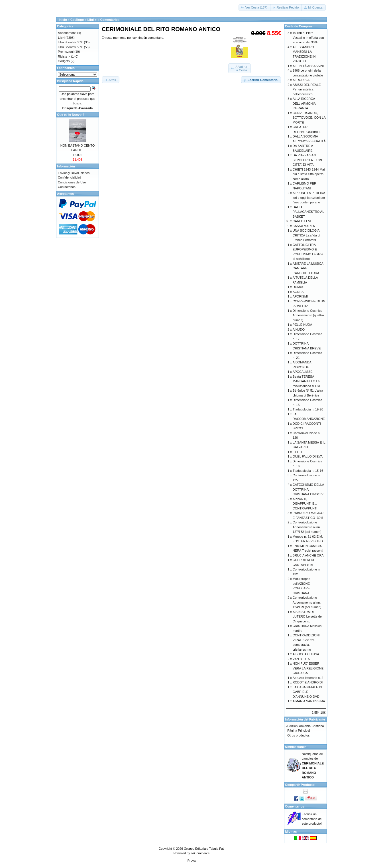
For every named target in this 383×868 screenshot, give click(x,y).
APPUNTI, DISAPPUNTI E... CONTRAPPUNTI (305, 504)
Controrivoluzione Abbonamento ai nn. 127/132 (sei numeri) (307, 527)
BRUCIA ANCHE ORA (308, 555)
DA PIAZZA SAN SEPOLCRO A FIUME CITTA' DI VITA (308, 160)
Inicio (63, 20)
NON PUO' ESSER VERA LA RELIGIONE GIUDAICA (308, 668)
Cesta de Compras (299, 26)
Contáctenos (67, 187)
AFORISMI (300, 296)
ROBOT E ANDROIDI (308, 682)
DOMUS (299, 287)
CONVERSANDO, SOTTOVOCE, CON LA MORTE (309, 118)
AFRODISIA (301, 80)
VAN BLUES (301, 659)
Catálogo (77, 20)
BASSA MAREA (304, 226)
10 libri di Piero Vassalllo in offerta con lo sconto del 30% (308, 38)
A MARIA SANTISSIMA (309, 701)
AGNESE (299, 292)
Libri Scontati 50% (71, 47)
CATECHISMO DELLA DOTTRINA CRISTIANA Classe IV (308, 489)
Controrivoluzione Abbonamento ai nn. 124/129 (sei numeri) (307, 602)
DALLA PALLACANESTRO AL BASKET (308, 212)
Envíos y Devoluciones (74, 173)
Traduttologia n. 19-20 (308, 409)
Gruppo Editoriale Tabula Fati (204, 849)
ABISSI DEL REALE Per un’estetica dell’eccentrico (307, 89)
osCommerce (200, 853)
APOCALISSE (303, 372)
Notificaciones (296, 747)
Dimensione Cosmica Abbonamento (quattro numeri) (308, 315)
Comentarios (110, 20)
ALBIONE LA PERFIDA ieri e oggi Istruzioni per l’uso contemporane (309, 198)
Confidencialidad (69, 177)
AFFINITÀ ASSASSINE (309, 66)
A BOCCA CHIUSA (306, 654)
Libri (91, 20)
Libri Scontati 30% (71, 42)
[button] (255, 8)
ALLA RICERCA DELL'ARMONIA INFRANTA (304, 103)
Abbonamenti (67, 33)
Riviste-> (64, 56)
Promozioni (66, 52)
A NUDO (299, 329)
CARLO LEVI (302, 221)
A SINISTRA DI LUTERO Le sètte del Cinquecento (308, 617)
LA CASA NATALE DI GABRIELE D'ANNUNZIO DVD (307, 692)
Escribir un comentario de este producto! (312, 819)
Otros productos (298, 735)
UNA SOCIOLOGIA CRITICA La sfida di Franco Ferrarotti (306, 235)
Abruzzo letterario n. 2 (308, 678)
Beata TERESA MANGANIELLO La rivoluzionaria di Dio (306, 381)
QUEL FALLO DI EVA (308, 456)
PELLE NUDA (302, 325)
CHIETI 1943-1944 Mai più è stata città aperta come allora (309, 174)
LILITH (297, 452)
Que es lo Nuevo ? (71, 115)
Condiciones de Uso (72, 182)
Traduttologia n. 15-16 (308, 471)
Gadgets (64, 61)
